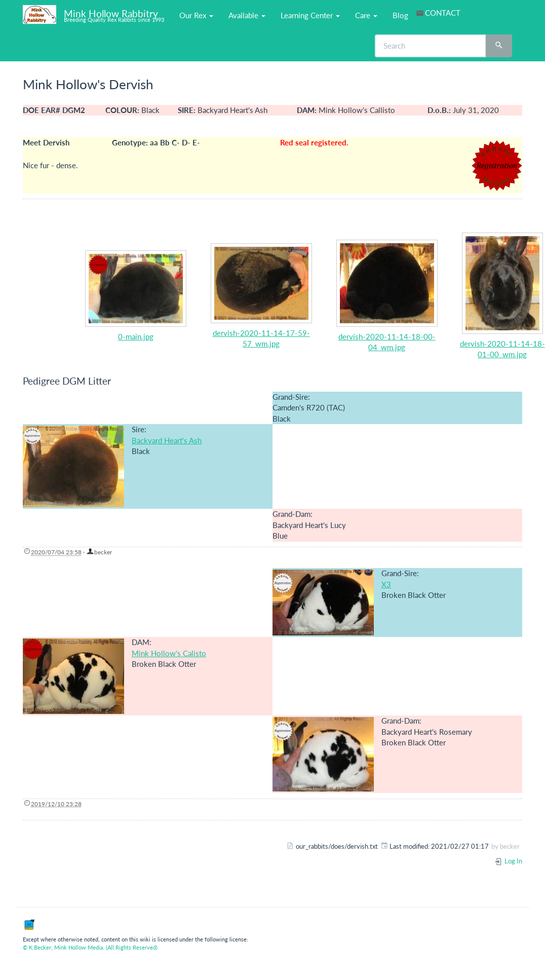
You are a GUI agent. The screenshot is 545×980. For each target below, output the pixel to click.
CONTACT (443, 13)
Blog (400, 15)
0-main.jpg (136, 336)
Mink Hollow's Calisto (169, 653)
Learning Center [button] (310, 15)
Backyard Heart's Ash (167, 440)
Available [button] (247, 15)
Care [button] (366, 15)
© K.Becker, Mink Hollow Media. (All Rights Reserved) (90, 947)
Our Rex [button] (196, 15)
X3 (386, 584)
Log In (508, 861)
